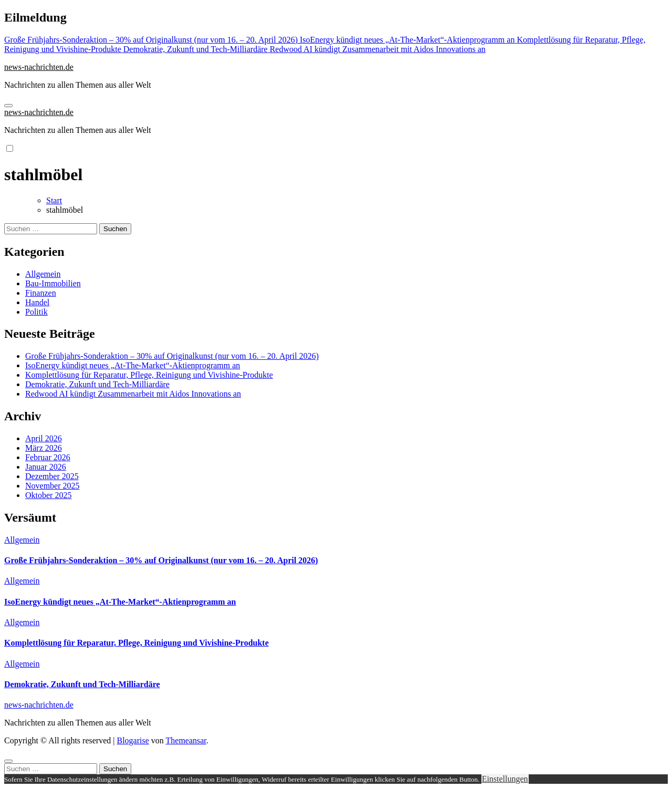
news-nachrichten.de (39, 67)
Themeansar (186, 740)
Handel (37, 302)
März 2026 (44, 448)
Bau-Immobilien (53, 283)
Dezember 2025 (52, 476)
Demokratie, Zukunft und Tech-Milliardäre (97, 384)
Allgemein (43, 274)
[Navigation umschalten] (8, 106)
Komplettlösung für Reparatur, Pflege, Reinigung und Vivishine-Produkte (149, 375)
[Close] (8, 761)
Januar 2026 (46, 467)
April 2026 (44, 438)
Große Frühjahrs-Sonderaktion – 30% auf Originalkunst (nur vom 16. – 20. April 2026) (172, 356)
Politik (36, 312)
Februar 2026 (48, 457)
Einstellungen (505, 779)
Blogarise (133, 740)
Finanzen (41, 293)
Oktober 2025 (48, 495)
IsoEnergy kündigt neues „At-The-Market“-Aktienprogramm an (133, 365)
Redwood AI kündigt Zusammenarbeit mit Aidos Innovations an (133, 394)
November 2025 (52, 486)
